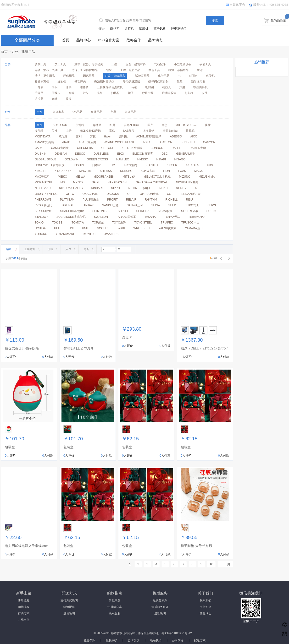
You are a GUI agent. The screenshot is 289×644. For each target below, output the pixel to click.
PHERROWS (43, 200)
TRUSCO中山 (190, 223)
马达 (134, 87)
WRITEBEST (142, 228)
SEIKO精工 (192, 205)
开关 (69, 87)
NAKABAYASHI (117, 182)
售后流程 (24, 600)
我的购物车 (278, 21)
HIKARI (161, 159)
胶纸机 (144, 29)
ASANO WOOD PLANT (119, 142)
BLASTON (166, 142)
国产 (150, 125)
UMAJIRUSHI (113, 234)
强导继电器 (198, 82)
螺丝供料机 (200, 87)
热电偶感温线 (131, 82)
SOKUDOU (60, 125)
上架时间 (30, 249)
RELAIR (131, 200)
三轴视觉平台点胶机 (110, 87)
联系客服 (115, 613)
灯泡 (182, 87)
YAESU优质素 (168, 228)
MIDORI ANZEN (104, 177)
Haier (108, 136)
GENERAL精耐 (186, 154)
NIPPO (115, 188)
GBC (165, 154)
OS (169, 194)
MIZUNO (185, 177)
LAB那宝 (129, 131)
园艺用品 (89, 76)
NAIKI (95, 182)
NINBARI (97, 188)
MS (62, 182)
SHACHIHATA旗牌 (72, 211)
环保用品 (69, 76)
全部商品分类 (27, 40)
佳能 (208, 125)
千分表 (39, 87)
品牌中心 (83, 40)
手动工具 (205, 64)
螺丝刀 (115, 29)
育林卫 (97, 125)
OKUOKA (113, 194)
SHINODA (143, 211)
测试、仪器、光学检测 (89, 64)
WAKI (121, 228)
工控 (114, 64)
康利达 (123, 136)
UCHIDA (40, 228)
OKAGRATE (90, 194)
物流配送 (69, 607)
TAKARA (150, 217)
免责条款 (89, 640)
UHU (57, 228)
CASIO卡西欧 (60, 148)
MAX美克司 (42, 177)
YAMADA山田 (194, 228)
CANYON (209, 142)
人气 (68, 249)
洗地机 (62, 82)
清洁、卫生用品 (45, 76)
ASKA (147, 142)
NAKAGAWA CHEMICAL (152, 182)
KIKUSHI (40, 171)
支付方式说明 (69, 600)
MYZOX (78, 182)
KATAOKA (192, 165)
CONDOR (157, 148)
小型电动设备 (183, 64)
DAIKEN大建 (198, 148)
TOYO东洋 (119, 223)
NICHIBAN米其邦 (187, 182)
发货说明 (69, 613)
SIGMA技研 (165, 211)
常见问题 (115, 600)
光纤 (100, 93)
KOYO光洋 (148, 171)
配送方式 (200, 640)
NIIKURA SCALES (71, 188)
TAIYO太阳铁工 (126, 217)
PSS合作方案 (109, 40)
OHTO (70, 194)
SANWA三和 (135, 205)
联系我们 (206, 600)
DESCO (80, 154)
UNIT (85, 228)
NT (197, 188)
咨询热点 (133, 640)
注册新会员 (115, 607)
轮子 (131, 93)
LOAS (182, 171)
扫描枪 (115, 93)
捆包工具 (154, 70)
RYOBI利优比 (43, 205)
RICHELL (172, 200)
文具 (113, 112)
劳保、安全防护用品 (85, 70)
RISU (189, 200)
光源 (72, 93)
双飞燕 (63, 136)
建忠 (164, 125)
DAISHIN (41, 154)
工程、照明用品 (130, 70)
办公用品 (130, 112)
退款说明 (160, 613)
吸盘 (180, 82)
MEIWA (80, 177)
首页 (66, 40)
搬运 (200, 70)
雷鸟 (112, 131)
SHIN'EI (123, 211)
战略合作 (134, 40)
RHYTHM (151, 200)
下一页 (225, 564)
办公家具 (58, 112)
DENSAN (61, 154)
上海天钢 (149, 131)
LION (167, 171)
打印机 (189, 93)
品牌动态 (155, 40)
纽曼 (112, 125)
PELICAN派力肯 (190, 194)
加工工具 (60, 64)
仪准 (55, 131)
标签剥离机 (42, 82)
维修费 (84, 87)
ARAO (66, 142)
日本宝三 (98, 165)
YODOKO (41, 234)
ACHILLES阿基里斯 (149, 136)
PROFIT (112, 200)
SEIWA (212, 205)
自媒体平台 (237, 5)
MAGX (198, 171)
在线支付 (24, 620)
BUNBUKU (188, 142)
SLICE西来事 (190, 211)
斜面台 (193, 76)
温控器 (39, 99)
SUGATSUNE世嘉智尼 (71, 217)
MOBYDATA (43, 136)
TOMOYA (78, 223)
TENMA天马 (172, 217)
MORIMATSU (43, 182)
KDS (210, 165)
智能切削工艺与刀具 (78, 348)
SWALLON (101, 217)
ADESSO (176, 136)
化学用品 (164, 76)
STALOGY (41, 217)
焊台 (102, 29)
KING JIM (85, 171)
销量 (9, 249)
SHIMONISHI (101, 211)
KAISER (172, 165)
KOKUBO (126, 171)
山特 (69, 131)
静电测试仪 (179, 29)
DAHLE (177, 148)
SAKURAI (67, 205)
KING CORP (63, 171)
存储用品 (96, 112)
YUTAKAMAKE (65, 234)
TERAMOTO (196, 217)
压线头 (56, 93)
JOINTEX (152, 165)
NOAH (164, 188)
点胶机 (129, 29)
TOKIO (39, 223)
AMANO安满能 (44, 142)
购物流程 (24, 607)
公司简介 (178, 640)
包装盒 (10, 447)
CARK (39, 148)
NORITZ (181, 188)
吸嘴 (69, 99)
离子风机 (160, 29)
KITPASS (106, 171)
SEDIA (156, 205)
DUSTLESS (101, 154)
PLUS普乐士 (91, 200)
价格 (50, 249)
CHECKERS (85, 148)
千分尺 (39, 93)
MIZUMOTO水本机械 (157, 177)
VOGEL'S (103, 228)
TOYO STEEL (143, 223)
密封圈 (150, 87)
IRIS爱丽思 (131, 165)
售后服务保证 (160, 607)
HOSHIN (78, 165)
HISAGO (180, 159)
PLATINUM (67, 200)
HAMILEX (123, 159)
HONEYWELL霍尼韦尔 (49, 165)
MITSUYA (129, 177)
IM (114, 165)
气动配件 (160, 64)
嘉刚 (79, 136)
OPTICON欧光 (149, 194)
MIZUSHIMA (207, 177)
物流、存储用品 (178, 70)
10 (211, 564)
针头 (86, 93)
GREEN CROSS (97, 159)
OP (129, 194)
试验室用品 (142, 76)
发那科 (39, 131)
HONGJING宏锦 (90, 131)
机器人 (167, 87)
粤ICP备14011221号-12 (177, 633)
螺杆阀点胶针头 (158, 82)
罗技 (93, 136)
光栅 (55, 99)
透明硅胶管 (169, 93)
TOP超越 (98, 223)
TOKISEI (58, 223)
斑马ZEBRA (131, 125)
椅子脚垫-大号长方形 (196, 546)
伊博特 (80, 125)
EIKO (121, 154)
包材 (109, 70)
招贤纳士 (206, 613)
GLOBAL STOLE (45, 159)
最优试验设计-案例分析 (22, 348)
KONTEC (89, 234)
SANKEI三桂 (110, 205)
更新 (86, 249)
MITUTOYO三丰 (186, 125)
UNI (71, 228)
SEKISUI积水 (43, 211)
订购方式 (24, 613)
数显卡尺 (148, 93)
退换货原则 (160, 600)
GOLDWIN (71, 159)
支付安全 (206, 607)
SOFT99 (212, 211)
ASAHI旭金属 (87, 142)
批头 (55, 87)
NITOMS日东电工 (139, 188)
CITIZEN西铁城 (132, 148)
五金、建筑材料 (136, 64)
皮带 (205, 93)
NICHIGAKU (43, 188)
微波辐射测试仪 (104, 82)
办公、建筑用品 (23, 52)
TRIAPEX (167, 223)
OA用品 (77, 112)
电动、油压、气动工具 (49, 70)
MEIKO (63, 177)
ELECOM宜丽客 (143, 154)
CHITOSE (108, 148)
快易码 (190, 131)
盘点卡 (127, 337)
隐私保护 (111, 640)
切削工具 (40, 64)
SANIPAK (88, 205)
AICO (194, 136)
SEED (172, 205)
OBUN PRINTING (46, 194)
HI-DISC (143, 159)
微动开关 (80, 82)
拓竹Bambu (170, 131)
